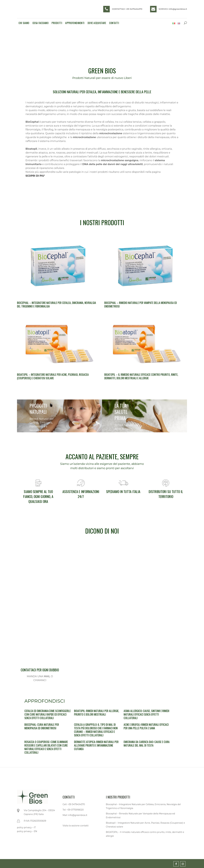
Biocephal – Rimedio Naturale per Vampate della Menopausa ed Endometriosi (141, 304)
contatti (84, 826)
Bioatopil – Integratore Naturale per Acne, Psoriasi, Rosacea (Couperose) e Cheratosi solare (53, 376)
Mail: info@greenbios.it (75, 815)
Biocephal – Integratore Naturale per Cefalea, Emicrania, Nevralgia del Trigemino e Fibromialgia (56, 304)
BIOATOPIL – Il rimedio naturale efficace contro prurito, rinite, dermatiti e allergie (145, 834)
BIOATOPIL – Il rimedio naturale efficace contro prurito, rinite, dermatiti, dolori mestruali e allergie (141, 376)
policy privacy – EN (27, 831)
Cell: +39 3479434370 (74, 804)
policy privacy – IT (26, 827)
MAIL (47, 676)
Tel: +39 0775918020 (73, 810)
